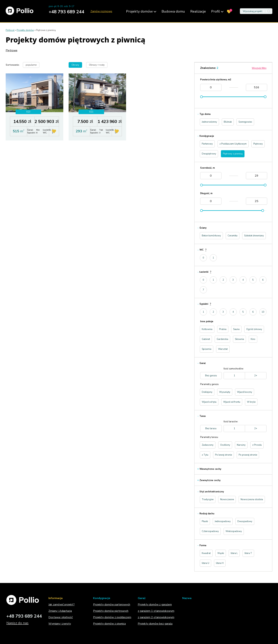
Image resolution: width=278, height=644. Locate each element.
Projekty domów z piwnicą (109, 624)
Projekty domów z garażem (155, 605)
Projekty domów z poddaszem (112, 617)
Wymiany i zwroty (60, 624)
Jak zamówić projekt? (62, 605)
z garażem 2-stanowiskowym (156, 617)
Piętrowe (12, 51)
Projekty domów (141, 11)
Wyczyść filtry (259, 68)
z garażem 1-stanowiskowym (156, 611)
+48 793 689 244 (66, 12)
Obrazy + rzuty (97, 65)
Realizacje (198, 11)
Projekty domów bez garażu (155, 624)
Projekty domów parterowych (112, 605)
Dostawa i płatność (61, 617)
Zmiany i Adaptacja (60, 611)
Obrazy (75, 65)
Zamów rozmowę (101, 11)
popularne (31, 65)
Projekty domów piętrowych (111, 611)
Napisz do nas (17, 623)
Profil (217, 11)
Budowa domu (173, 11)
